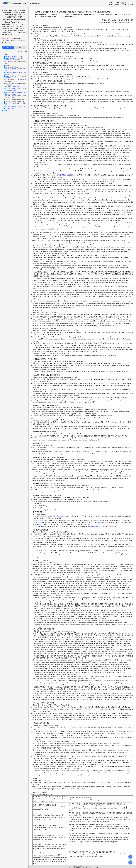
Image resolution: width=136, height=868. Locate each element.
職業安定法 (39, 524)
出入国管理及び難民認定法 (68, 96)
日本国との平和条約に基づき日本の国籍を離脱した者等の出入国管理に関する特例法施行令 (67, 462)
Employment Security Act (96, 527)
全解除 (25, 51)
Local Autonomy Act (121, 470)
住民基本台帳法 (59, 516)
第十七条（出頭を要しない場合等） (15, 101)
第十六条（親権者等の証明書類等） (15, 99)
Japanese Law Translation (21, 3)
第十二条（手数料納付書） (13, 87)
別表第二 (6, 110)
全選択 (20, 51)
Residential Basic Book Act (106, 522)
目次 (8, 47)
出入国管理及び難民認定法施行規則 (52, 709)
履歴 (20, 47)
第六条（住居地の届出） (12, 67)
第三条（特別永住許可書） (13, 60)
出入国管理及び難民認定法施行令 (67, 175)
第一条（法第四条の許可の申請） (15, 56)
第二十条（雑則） (10, 108)
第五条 (7, 65)
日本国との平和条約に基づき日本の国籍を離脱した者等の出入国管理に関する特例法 (64, 30)
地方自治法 (56, 464)
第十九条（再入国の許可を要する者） (16, 107)
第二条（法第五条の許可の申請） (15, 58)
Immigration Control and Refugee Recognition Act (60, 102)
